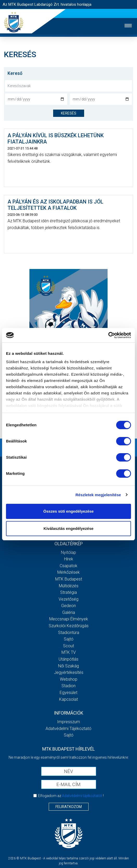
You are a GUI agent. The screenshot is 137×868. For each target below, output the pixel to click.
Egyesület (68, 693)
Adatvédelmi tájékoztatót (82, 796)
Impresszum (68, 722)
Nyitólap (68, 552)
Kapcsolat (68, 699)
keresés (69, 113)
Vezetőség (68, 599)
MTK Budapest (69, 579)
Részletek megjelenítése (98, 495)
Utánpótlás (68, 659)
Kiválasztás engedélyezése (68, 528)
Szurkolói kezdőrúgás (69, 626)
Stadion (68, 686)
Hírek (69, 559)
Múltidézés (69, 586)
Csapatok (68, 566)
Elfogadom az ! (71, 796)
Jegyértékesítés (69, 672)
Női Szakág (68, 666)
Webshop (69, 679)
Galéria (69, 612)
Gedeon (68, 606)
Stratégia (68, 592)
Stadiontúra (69, 633)
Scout (68, 646)
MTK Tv (69, 652)
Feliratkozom (69, 807)
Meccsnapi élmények (69, 619)
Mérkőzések (68, 572)
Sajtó (69, 639)
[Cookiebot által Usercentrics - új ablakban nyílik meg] (108, 335)
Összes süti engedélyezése (68, 511)
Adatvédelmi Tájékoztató (68, 729)
